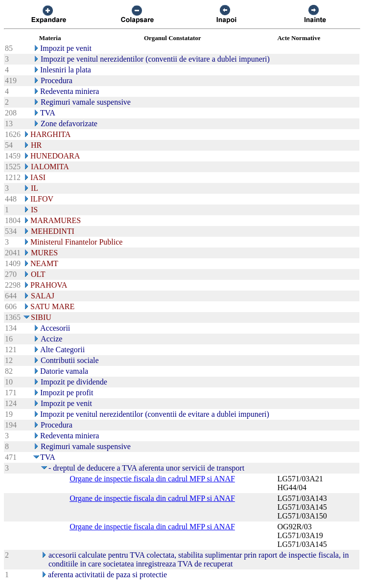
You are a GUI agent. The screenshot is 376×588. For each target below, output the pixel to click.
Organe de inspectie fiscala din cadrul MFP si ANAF (152, 479)
